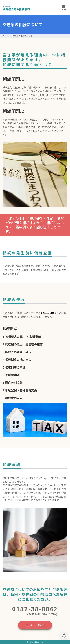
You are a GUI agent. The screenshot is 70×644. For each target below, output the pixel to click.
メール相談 (35, 625)
